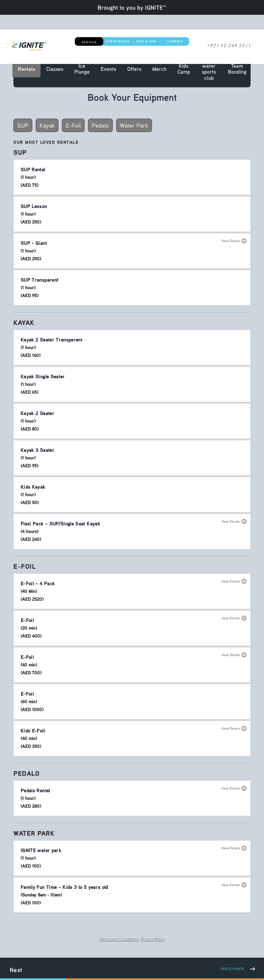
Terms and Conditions (119, 940)
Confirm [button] (175, 42)
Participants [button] (118, 42)
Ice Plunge (82, 69)
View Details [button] (234, 241)
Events (108, 69)
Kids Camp (184, 69)
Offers (134, 69)
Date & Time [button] (146, 42)
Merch (159, 69)
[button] (132, 177)
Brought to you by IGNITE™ (132, 7)
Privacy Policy (153, 940)
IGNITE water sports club (209, 69)
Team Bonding (237, 69)
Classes (55, 69)
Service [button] (89, 42)
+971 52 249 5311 (232, 46)
